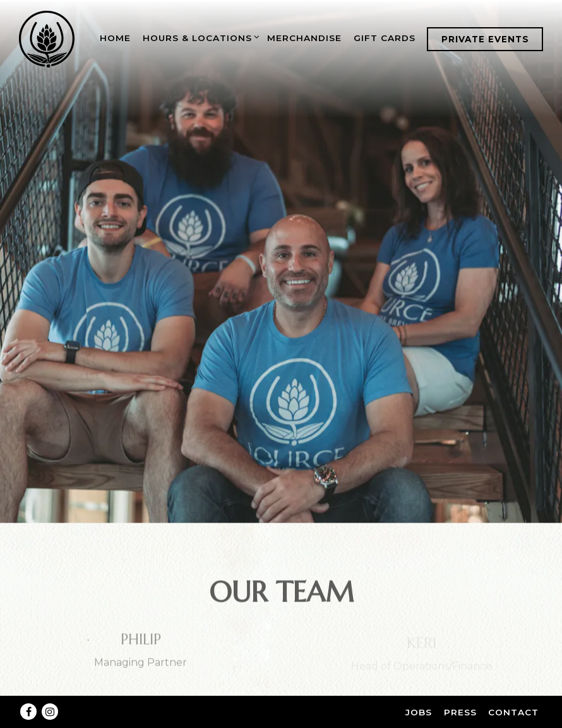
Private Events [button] (485, 39)
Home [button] (115, 38)
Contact (513, 692)
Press (460, 692)
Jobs (419, 692)
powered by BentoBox (281, 718)
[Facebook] (28, 691)
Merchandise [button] (304, 38)
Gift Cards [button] (385, 38)
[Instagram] (50, 691)
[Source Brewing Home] (47, 39)
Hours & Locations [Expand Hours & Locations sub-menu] (199, 36)
